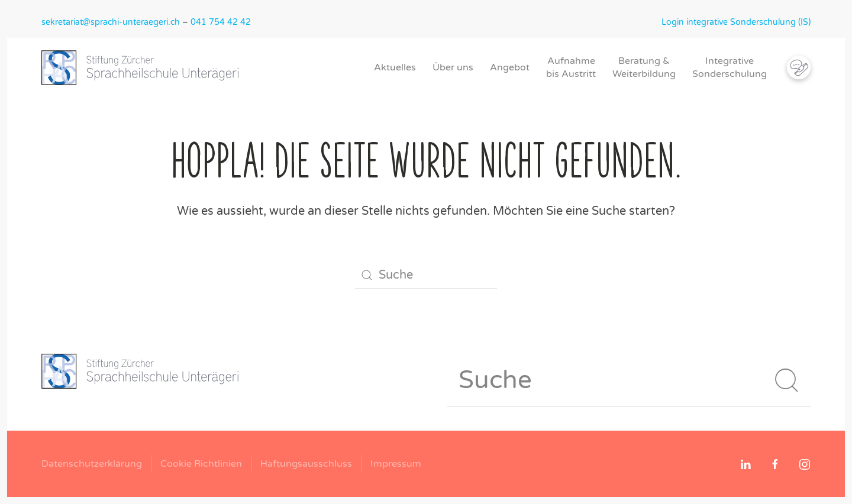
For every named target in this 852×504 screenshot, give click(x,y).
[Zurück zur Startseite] (145, 67)
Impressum (396, 464)
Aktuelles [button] (395, 67)
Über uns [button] (453, 67)
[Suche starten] (787, 380)
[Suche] (426, 275)
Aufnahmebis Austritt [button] (571, 67)
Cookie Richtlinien (201, 464)
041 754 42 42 (221, 22)
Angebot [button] (510, 67)
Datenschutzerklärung (92, 464)
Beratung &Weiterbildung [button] (644, 67)
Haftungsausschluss (306, 464)
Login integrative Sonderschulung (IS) (736, 22)
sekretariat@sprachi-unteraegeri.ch (111, 22)
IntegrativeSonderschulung (730, 67)
